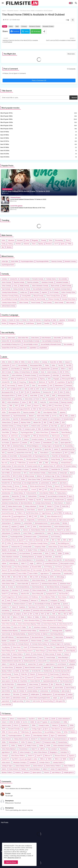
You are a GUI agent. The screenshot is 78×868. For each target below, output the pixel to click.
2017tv (19, 439)
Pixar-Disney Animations (22, 567)
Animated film (6, 382)
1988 (51, 422)
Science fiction (15, 678)
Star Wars (48, 570)
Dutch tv (28, 654)
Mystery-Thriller (26, 422)
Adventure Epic (6, 493)
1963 (53, 540)
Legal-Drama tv (50, 664)
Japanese (62, 320)
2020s (10, 362)
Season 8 (4, 570)
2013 (57, 389)
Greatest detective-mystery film (11, 661)
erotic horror (23, 348)
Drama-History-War (38, 594)
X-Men (11, 688)
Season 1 (68, 362)
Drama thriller (44, 459)
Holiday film (17, 533)
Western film (37, 422)
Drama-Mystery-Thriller (38, 530)
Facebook (16, 31)
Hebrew (4, 563)
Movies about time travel (37, 486)
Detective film (25, 594)
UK (17, 392)
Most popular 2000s (39, 122)
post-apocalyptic (23, 490)
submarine (69, 698)
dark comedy (70, 302)
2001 (16, 406)
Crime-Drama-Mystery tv (25, 560)
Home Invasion (54, 661)
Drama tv (26, 530)
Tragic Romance (46, 513)
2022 (49, 379)
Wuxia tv (4, 688)
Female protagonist (50, 409)
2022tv (68, 392)
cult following (55, 691)
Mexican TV (35, 600)
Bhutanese (50, 637)
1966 (64, 540)
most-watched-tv (57, 453)
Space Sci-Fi (16, 443)
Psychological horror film (42, 456)
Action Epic (5, 261)
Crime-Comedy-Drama (53, 296)
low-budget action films (31, 483)
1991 (31, 443)
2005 (26, 389)
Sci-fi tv (54, 416)
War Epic (65, 523)
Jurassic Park (32, 664)
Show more (71, 54)
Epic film (71, 389)
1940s (53, 553)
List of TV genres (42, 419)
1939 (37, 614)
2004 (61, 392)
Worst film (68, 684)
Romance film (47, 392)
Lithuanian (72, 664)
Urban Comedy (59, 302)
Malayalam (19, 668)
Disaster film (58, 446)
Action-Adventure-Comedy (40, 286)
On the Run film (36, 671)
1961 (9, 617)
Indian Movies (36, 392)
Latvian (41, 664)
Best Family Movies (38, 587)
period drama (45, 483)
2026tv (42, 516)
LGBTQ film (59, 466)
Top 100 (38, 500)
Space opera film (66, 443)
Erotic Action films (23, 338)
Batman (45, 634)
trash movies (36, 701)
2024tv (20, 396)
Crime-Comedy (6, 286)
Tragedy (51, 607)
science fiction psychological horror (39, 698)
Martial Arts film (17, 389)
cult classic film (6, 516)
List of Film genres (44, 375)
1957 (70, 614)
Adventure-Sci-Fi (44, 631)
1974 (3, 543)
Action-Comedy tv (7, 580)
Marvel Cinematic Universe (33, 668)
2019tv (20, 429)
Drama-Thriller (6, 654)
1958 (3, 617)
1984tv (22, 617)
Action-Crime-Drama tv (22, 580)
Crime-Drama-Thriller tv (56, 590)
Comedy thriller (26, 296)
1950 (3, 577)
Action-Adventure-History (32, 621)
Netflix (17, 671)
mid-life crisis (16, 610)
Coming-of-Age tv (55, 644)
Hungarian (72, 661)
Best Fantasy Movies (57, 634)
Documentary (59, 240)
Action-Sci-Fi (35, 584)
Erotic (3, 338)
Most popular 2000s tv (68, 533)
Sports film (48, 449)
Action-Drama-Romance (55, 580)
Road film (55, 456)
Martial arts (42, 382)
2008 (53, 396)
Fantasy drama (61, 493)
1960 (20, 577)
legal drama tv (45, 573)
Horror (34, 244)
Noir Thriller (25, 671)
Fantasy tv (15, 432)
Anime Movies (47, 443)
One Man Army (48, 671)
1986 (57, 439)
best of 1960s (39, 138)
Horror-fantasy (62, 597)
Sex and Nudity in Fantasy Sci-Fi (11, 344)
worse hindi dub (6, 704)
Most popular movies (41, 523)
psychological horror (8, 265)
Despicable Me (60, 647)
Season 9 (39, 678)
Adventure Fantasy (18, 446)
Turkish (60, 323)
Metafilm (4, 550)
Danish (11, 320)
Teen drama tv (44, 453)
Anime (27, 240)
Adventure (11, 240)
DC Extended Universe (37, 647)
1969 (40, 490)
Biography (35, 240)
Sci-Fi (56, 244)
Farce (15, 286)
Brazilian (4, 641)
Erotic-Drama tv (38, 654)
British (12, 379)
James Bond (21, 664)
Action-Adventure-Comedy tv (11, 557)
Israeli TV (16, 600)
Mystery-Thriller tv (7, 671)
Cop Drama (67, 644)
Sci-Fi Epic (51, 550)
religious (19, 614)
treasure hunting (48, 701)
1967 (70, 540)
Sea (23, 678)
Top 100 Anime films (66, 681)
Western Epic (39, 540)
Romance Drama (35, 26)
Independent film (39, 533)
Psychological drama (27, 261)
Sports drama (50, 510)
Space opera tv (6, 681)
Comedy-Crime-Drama (69, 299)
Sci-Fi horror (59, 567)
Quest (29, 406)
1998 (3, 402)
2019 (3, 385)
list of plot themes (25, 553)
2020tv (4, 412)
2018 (26, 396)
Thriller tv (20, 513)
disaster (25, 443)
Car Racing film (24, 641)
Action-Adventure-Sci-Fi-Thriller (52, 621)
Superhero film (45, 369)
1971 (29, 526)
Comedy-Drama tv (24, 644)
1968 (30, 516)
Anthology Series (57, 631)
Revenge (42, 496)
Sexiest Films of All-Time (9, 348)
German (38, 320)
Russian (21, 323)
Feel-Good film (63, 594)
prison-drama (6, 698)
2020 (63, 422)
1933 (25, 614)
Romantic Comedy (70, 261)
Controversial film (31, 493)
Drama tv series (36, 426)
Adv (30, 627)
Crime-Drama (58, 406)
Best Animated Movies (23, 587)
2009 (32, 389)
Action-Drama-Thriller (8, 584)
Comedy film (13, 279)
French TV (60, 530)
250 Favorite (62, 617)
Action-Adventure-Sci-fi (54, 516)
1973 (25, 473)
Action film (35, 369)
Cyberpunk (69, 590)
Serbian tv (48, 678)
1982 (35, 436)
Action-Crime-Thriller (43, 416)
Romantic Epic (65, 456)
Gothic (68, 530)
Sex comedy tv (38, 570)
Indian (49, 533)
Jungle (31, 563)
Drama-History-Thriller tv (56, 651)
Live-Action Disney (7, 668)
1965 (31, 577)
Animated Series (66, 463)
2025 (61, 372)
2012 (43, 389)
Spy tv (71, 496)
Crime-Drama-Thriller (34, 479)
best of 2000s (39, 151)
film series (16, 694)
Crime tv (4, 406)
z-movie (33, 490)
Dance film (50, 647)
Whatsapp (37, 31)
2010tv (9, 543)
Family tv (67, 654)
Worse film (59, 684)
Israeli (9, 600)
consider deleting (32, 691)
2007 (22, 392)
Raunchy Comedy (57, 261)
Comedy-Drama (51, 279)
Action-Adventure (17, 375)
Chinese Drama (6, 422)
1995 (30, 402)
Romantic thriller (37, 567)
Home (4, 11)
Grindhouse (35, 597)
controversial (44, 691)
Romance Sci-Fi (43, 674)
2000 (50, 406)
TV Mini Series (21, 463)
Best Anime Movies (27, 503)
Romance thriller (6, 604)
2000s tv (55, 483)
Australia (4, 456)
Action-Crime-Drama (42, 432)
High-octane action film (66, 520)
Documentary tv (40, 560)
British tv (40, 476)
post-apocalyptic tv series (63, 610)
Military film (44, 600)
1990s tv (30, 617)
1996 (11, 406)
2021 (28, 392)
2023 (3, 372)
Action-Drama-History (38, 580)
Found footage (51, 657)
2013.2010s (52, 617)
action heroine (21, 688)
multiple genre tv (47, 694)
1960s (44, 406)
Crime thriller (5, 432)
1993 (40, 409)
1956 (9, 577)
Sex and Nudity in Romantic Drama (51, 344)
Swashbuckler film (20, 500)
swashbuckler (68, 573)
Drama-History (53, 547)
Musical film (15, 496)
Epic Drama (63, 483)
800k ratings (60, 577)
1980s (61, 362)
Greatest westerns (23, 597)
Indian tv (4, 664)
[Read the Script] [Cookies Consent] (13, 858)
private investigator (7, 614)
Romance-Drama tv (20, 604)
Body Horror (5, 590)
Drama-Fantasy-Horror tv (25, 651)
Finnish (24, 320)
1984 (39, 429)
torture (28, 701)
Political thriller (32, 496)
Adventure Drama (44, 436)
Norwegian (71, 320)
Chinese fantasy (18, 493)
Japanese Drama (48, 466)
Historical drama (22, 449)
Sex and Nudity (16, 341)
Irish (3, 600)
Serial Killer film (56, 469)
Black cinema (59, 637)
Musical (26, 439)
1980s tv (15, 617)
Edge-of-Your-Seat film (55, 560)
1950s (41, 463)
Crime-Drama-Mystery (8, 560)
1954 (47, 540)
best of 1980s (39, 144)
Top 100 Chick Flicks (8, 684)
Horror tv (64, 661)
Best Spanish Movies (23, 637)
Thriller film (26, 369)
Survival (66, 469)
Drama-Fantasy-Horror (8, 651)
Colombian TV (16, 590)
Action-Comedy (25, 279)
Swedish (47, 323)
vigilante (22, 526)
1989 (39, 412)
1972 (46, 490)
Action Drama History (45, 526)
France (67, 406)
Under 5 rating (67, 570)
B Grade (53, 543)
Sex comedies (63, 279)
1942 (48, 614)
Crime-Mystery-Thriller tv (47, 493)
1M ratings (44, 577)
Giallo (72, 547)
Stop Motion (24, 681)
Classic (46, 641)
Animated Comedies (62, 282)
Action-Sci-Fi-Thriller (20, 627)
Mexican (56, 533)
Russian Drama (44, 537)
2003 (59, 399)
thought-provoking (17, 701)
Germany (25, 486)
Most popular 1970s (39, 113)
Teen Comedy (6, 289)
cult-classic (5, 526)
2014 (55, 392)
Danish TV (5, 594)
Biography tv (66, 587)
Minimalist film (67, 476)
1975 (36, 516)
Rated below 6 (6, 416)
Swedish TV (5, 607)
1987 (45, 422)
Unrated (61, 409)
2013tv (20, 476)
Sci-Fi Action (5, 443)
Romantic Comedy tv (38, 439)
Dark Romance (42, 520)
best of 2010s (39, 154)
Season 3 (36, 406)
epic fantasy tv (6, 694)
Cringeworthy (31, 520)
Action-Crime (6, 459)
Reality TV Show (33, 550)
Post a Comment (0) (39, 80)
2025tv (73, 416)
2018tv (57, 422)
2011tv (34, 526)
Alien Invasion (56, 436)
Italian (55, 320)
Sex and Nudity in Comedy (10, 299)
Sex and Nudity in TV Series (21, 469)
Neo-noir (4, 463)
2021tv (23, 406)
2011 (3, 389)
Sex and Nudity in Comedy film (42, 289)
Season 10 (30, 678)
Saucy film (5, 678)
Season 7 (68, 567)
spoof (62, 698)
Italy (31, 449)
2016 (28, 385)
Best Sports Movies (38, 637)
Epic (58, 476)
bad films (38, 688)
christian (22, 691)
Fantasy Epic (63, 473)
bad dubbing (5, 610)
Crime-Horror (17, 647)
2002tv (44, 617)
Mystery (41, 244)
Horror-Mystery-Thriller (48, 597)
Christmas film (15, 547)
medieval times (56, 573)
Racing (62, 600)
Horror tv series (67, 459)
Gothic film (65, 506)
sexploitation (43, 348)
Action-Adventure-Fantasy (64, 490)
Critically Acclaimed (32, 459)
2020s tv (37, 362)
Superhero (5, 369)
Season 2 (21, 385)
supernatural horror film (68, 449)
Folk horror (51, 530)
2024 (70, 369)
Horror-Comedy (6, 282)
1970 (37, 577)
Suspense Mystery (7, 479)
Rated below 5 (59, 385)
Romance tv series (31, 537)
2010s (3, 362)
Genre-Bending (66, 432)
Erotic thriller (15, 261)
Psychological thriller (42, 261)
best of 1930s (39, 132)
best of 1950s (39, 135)
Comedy (43, 240)
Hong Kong (47, 320)
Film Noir (18, 244)
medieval (25, 694)
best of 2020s (39, 157)
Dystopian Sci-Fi (51, 594)
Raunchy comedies (33, 282)
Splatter (59, 550)
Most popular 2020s (39, 129)
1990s (11, 26)
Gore (58, 506)
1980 (47, 463)
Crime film (50, 389)
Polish (23, 496)
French (31, 320)
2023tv (64, 389)
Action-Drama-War (23, 584)
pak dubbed (27, 610)
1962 (25, 577)
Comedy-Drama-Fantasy (9, 302)
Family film (43, 402)
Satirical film (65, 674)
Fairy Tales (54, 426)
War (3, 247)
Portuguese (12, 323)
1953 (65, 614)
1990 (34, 409)
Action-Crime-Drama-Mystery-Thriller (29, 624)
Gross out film (42, 661)
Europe (59, 654)
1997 (44, 399)
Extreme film (5, 341)
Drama (68, 240)
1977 (66, 453)
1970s (67, 372)
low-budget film (26, 436)
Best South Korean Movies (10, 520)
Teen (36, 453)
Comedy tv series (30, 429)
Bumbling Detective (28, 557)
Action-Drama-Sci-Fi (65, 624)
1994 (68, 409)
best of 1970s (39, 141)
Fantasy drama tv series (15, 506)
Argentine (68, 631)
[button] (71, 3)
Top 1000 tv (42, 607)
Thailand (31, 500)
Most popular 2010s (39, 126)
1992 (66, 416)
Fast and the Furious (31, 657)
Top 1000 (69, 365)
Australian (34, 469)
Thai (54, 323)
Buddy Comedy (24, 286)
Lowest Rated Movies (51, 563)
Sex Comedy (11, 385)
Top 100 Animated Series (9, 553)
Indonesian (18, 523)
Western (9, 247)
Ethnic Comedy (24, 302)
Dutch (18, 320)
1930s (47, 553)
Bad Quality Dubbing (19, 634)
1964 (59, 540)
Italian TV (24, 563)
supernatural (5, 701)
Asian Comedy (41, 299)
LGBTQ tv (39, 563)
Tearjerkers (22, 607)
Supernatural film (7, 500)
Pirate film (24, 674)
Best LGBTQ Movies (8, 637)
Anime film (10, 453)
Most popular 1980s (39, 116)
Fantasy (11, 244)
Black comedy (55, 286)
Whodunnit (5, 439)
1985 (61, 416)
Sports (63, 244)
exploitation (33, 348)
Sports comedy (34, 292)
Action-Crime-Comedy (27, 299)
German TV (50, 506)
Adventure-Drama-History (49, 584)
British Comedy (67, 286)
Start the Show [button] (11, 862)
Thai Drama (57, 570)
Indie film (12, 664)
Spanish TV (22, 540)
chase (15, 691)
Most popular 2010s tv (8, 396)
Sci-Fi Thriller (6, 469)
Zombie (66, 607)
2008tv (60, 553)
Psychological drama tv (60, 479)
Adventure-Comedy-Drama (62, 289)
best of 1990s (39, 147)
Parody (28, 289)
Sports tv (66, 604)
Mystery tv (5, 436)
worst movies (17, 473)
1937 (31, 614)
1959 (14, 577)
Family (4, 244)
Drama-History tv (41, 651)
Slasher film (38, 449)
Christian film (16, 530)
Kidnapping (25, 600)
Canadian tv (13, 641)
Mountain (70, 668)
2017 (8, 389)
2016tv (13, 439)
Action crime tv (17, 621)
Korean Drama (26, 372)
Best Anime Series (18, 459)
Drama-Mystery (71, 651)
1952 (59, 614)
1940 (42, 614)
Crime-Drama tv (59, 503)
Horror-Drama (31, 510)
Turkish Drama (48, 500)
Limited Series (28, 523)
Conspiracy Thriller (40, 547)
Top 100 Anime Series (32, 513)
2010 (37, 389)
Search (74, 98)
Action (4, 240)
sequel (55, 698)
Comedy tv (26, 590)
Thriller (69, 244)
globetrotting (18, 399)
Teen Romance (68, 486)
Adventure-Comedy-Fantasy (10, 296)
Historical (26, 244)
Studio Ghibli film (35, 681)
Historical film (65, 439)
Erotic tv (46, 426)
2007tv (52, 577)
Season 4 (50, 439)
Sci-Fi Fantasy (48, 567)
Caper (22, 520)
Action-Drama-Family (50, 624)
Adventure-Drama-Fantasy (58, 627)
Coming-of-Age (50, 476)
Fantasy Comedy (18, 289)
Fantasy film (5, 375)
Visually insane (59, 500)
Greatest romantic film (34, 466)
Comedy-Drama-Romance (10, 292)
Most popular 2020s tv (28, 419)
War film (4, 409)
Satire (65, 296)
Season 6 (57, 486)
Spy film (70, 382)
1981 (3, 446)
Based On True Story (34, 634)
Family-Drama (6, 657)
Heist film (15, 419)
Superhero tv (5, 429)
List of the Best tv (56, 419)
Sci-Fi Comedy (54, 292)
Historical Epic (44, 469)
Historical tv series (7, 510)
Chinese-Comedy (54, 299)
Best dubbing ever (63, 543)
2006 (47, 396)
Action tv (38, 443)
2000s (16, 362)
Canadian (39, 557)
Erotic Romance (46, 338)
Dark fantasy (14, 594)
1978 (14, 429)
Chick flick (58, 557)
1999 (17, 26)
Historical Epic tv (7, 523)
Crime (51, 240)
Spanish (39, 323)
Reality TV (22, 550)
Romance (49, 244)
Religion (43, 550)
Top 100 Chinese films (8, 490)
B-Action (11, 587)
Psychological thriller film (23, 409)
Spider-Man (57, 604)
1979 (3, 453)
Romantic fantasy (71, 466)
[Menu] (3, 3)
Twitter (27, 31)
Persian (4, 323)
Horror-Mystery (14, 563)
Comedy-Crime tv (57, 641)
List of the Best (15, 369)
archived (30, 688)
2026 (51, 490)
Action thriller (66, 375)
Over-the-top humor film (62, 671)
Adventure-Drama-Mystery (10, 631)
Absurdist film (6, 621)
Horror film (53, 362)
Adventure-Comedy (47, 282)
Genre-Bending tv (63, 657)
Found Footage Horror (8, 597)
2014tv (23, 479)
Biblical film (5, 547)
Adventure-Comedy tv (40, 627)
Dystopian (5, 449)
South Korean (30, 323)
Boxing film (69, 637)
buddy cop (24, 292)
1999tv (37, 617)
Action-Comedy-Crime (68, 292)
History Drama (20, 510)
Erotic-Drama (68, 338)
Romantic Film (6, 483)
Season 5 (40, 510)
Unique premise (21, 684)
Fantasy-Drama (17, 657)
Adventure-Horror (65, 584)
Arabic (4, 587)
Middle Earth (47, 668)
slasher (56, 449)
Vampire (58, 607)
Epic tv (12, 449)
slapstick (44, 292)
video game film (60, 701)
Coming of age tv (47, 446)
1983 (8, 446)
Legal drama (5, 496)
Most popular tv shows (67, 563)
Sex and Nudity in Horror (31, 344)
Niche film (5, 537)
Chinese (24, 26)
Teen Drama (32, 607)
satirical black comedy (8, 306)
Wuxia (72, 473)
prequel (70, 694)
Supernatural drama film (50, 681)
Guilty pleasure (6, 533)
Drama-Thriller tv (18, 654)
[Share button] (44, 31)
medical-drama (38, 553)
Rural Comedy (47, 302)
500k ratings (54, 463)
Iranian (71, 597)
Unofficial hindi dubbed (9, 573)
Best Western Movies (53, 587)
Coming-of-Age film (22, 426)
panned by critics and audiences (43, 610)
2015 (51, 385)
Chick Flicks (49, 557)
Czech (25, 647)
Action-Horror (6, 530)
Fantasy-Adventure (31, 506)
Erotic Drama (35, 338)
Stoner (15, 681)
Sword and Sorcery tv (8, 513)
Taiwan (14, 607)
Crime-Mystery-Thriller (50, 412)
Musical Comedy (39, 296)
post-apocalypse (60, 694)
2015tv (72, 453)
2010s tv (63, 369)
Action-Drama (6, 419)
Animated (20, 240)
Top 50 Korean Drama (20, 416)
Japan (62, 426)
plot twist (55, 369)
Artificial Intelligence (33, 446)
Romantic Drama (13, 11)
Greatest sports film (30, 661)
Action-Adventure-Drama (62, 526)
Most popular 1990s (39, 119)
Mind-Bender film (59, 668)
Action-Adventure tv (13, 402)
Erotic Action (11, 338)
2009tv (67, 553)
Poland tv (33, 674)
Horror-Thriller (27, 533)
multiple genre (35, 694)
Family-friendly (56, 459)
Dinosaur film (71, 647)
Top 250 (61, 365)
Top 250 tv (51, 382)
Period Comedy (36, 302)
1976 (14, 476)
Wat (52, 684)
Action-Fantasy (6, 627)
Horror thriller (13, 456)
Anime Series (29, 399)
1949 (54, 614)
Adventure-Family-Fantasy (28, 631)
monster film (32, 463)
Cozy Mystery (6, 647)
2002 (42, 396)
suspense (70, 500)
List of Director (62, 664)
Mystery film (32, 382)
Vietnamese (44, 684)
